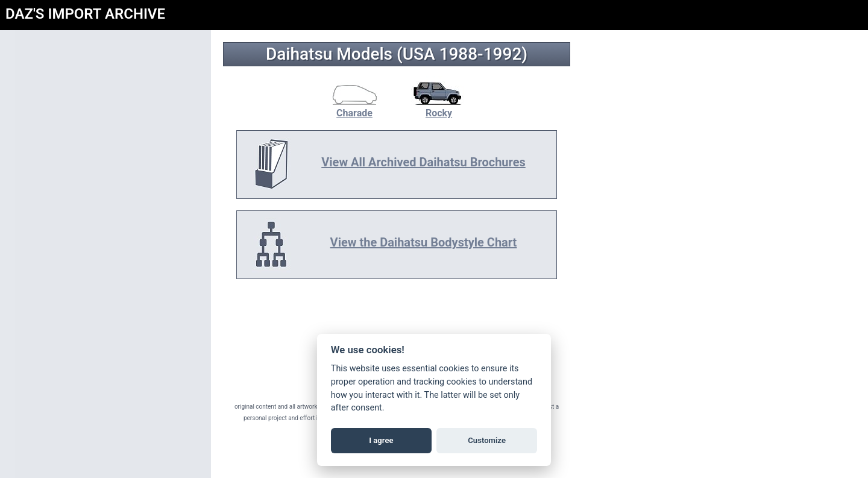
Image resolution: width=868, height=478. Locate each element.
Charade (354, 107)
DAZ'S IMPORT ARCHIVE (85, 14)
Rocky (439, 107)
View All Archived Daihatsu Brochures (423, 162)
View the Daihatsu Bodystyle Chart (424, 242)
